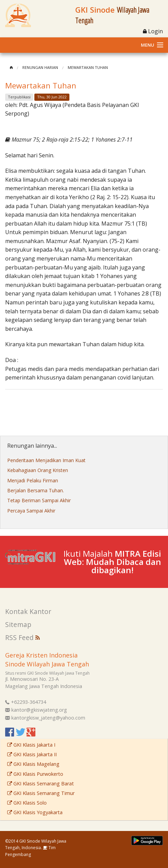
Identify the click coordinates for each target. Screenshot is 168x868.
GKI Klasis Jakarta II (32, 754)
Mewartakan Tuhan (88, 67)
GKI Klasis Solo (27, 803)
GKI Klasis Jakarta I (31, 745)
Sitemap (18, 624)
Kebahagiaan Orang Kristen (38, 470)
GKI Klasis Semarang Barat (41, 783)
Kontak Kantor (28, 611)
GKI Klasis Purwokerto (35, 774)
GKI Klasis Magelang (33, 764)
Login (153, 31)
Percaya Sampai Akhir (31, 511)
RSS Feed (23, 637)
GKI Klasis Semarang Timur (41, 793)
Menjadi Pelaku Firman (33, 480)
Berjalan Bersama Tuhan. (36, 490)
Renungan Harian (40, 67)
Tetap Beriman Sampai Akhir (39, 500)
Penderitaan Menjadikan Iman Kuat (46, 460)
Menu (148, 45)
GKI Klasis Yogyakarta (35, 812)
